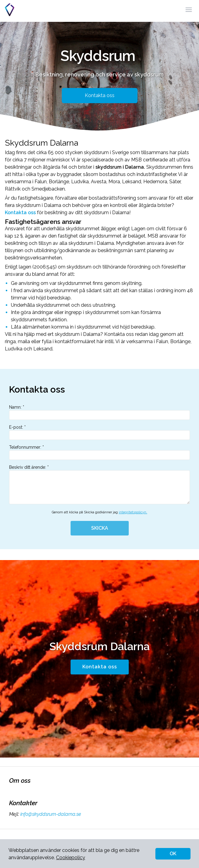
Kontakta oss (100, 95)
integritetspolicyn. (133, 512)
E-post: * (99, 432)
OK (173, 854)
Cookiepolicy (71, 858)
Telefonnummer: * (99, 452)
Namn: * (99, 412)
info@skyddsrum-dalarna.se (50, 814)
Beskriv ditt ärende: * (99, 485)
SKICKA (100, 528)
